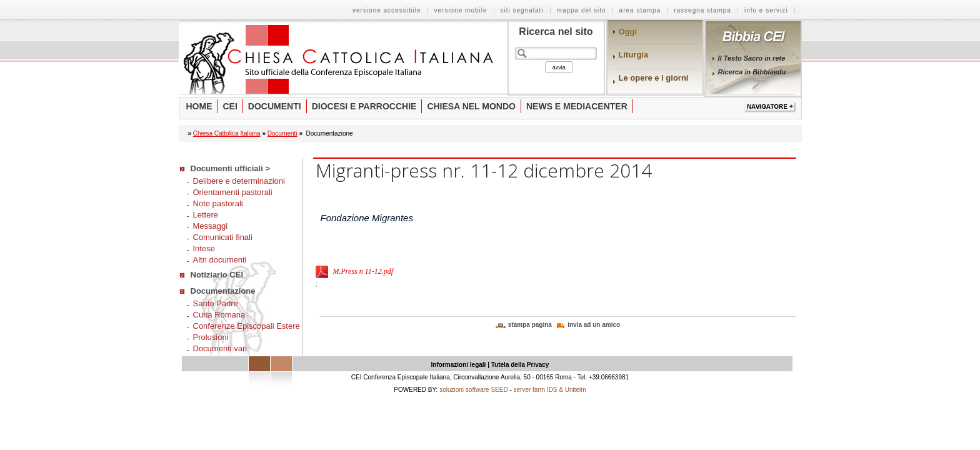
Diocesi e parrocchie (364, 106)
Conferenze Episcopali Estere (247, 326)
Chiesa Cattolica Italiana (227, 133)
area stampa (640, 10)
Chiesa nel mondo (471, 106)
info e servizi (766, 10)
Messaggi (211, 226)
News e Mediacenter (577, 106)
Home (199, 106)
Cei (230, 106)
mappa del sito (582, 10)
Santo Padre (216, 303)
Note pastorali (218, 203)
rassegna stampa (702, 10)
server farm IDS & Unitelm (550, 390)
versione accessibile (387, 10)
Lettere (206, 215)
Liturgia (634, 55)
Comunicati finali (223, 237)
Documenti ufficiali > (231, 168)
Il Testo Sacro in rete (752, 58)
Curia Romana (219, 315)
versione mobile (460, 10)
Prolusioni (211, 337)
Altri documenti (220, 260)
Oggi (628, 32)
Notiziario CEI (217, 275)
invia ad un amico (594, 325)
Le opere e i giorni (654, 78)
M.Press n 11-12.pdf (363, 271)
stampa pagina (530, 325)
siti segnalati (522, 10)
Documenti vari (220, 348)
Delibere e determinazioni (239, 181)
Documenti (275, 106)
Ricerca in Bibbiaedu (752, 72)
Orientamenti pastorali (233, 192)
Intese (204, 248)
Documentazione (223, 291)
